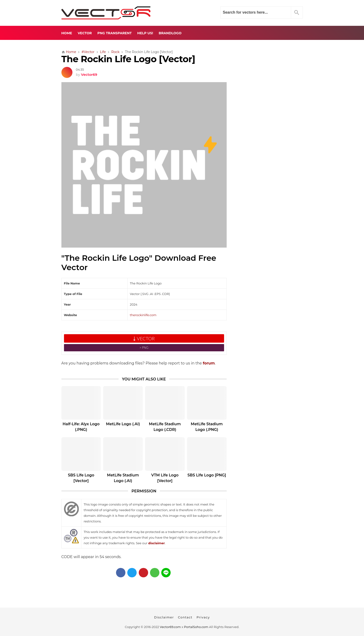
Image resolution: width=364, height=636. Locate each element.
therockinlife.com (143, 315)
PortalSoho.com (196, 627)
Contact (185, 617)
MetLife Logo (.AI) (123, 424)
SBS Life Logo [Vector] (81, 478)
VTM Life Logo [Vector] (165, 478)
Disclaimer (164, 617)
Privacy (203, 617)
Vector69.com (170, 627)
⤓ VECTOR (144, 338)
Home (67, 33)
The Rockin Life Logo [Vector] (128, 59)
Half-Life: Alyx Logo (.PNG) (81, 427)
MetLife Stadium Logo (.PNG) (207, 427)
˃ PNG (144, 348)
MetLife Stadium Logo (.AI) (123, 478)
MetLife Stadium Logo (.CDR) (165, 427)
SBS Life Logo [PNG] (207, 475)
